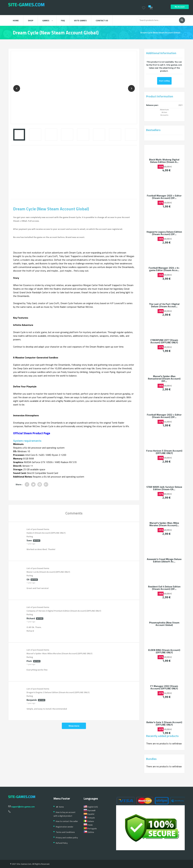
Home (16, 20)
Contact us (102, 20)
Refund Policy (62, 843)
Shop (31, 20)
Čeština (89, 832)
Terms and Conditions (65, 832)
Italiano (89, 821)
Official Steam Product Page (32, 433)
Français (89, 818)
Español (89, 814)
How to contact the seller (67, 821)
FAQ (63, 20)
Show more (74, 726)
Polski (88, 825)
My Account (180, 7)
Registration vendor (65, 827)
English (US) (91, 807)
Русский (90, 810)
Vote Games (80, 20)
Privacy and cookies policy (67, 838)
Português (90, 828)
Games (48, 20)
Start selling (164, 81)
